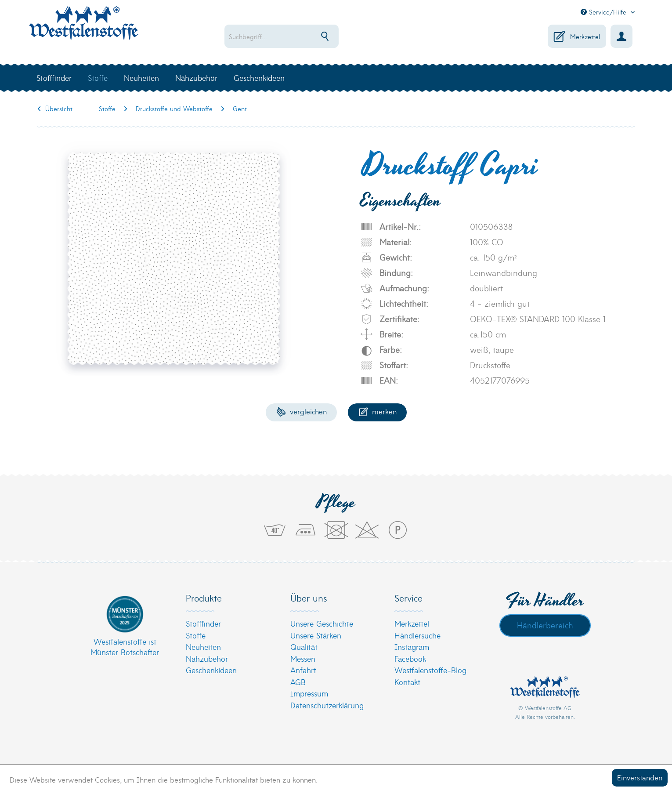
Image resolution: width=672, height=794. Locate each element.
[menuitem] (310, 36)
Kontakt (407, 682)
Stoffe (196, 635)
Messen (303, 658)
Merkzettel (412, 623)
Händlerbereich (545, 625)
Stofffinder (203, 623)
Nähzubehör (207, 658)
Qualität (304, 647)
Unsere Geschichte (322, 623)
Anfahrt (303, 670)
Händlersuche (417, 635)
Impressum (309, 693)
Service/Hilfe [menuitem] (605, 12)
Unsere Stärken (316, 635)
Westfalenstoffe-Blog (430, 670)
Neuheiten (203, 647)
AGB (298, 682)
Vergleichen (302, 411)
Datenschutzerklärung (327, 705)
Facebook (410, 658)
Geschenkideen (211, 670)
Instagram (412, 647)
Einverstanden (640, 777)
